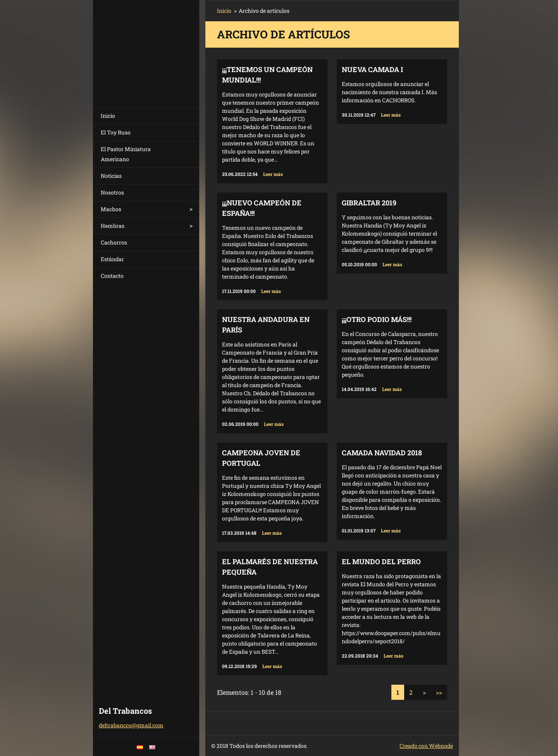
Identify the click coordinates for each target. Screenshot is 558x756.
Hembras (113, 226)
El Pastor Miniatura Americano (126, 154)
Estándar (112, 259)
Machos (111, 209)
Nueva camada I (372, 69)
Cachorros (114, 242)
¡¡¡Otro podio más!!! (377, 319)
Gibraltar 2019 (369, 203)
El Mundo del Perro (381, 561)
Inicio (108, 116)
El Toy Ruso (116, 132)
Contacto (112, 276)
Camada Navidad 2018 (382, 453)
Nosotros (112, 192)
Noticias (111, 176)
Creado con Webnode (426, 746)
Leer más (273, 174)
